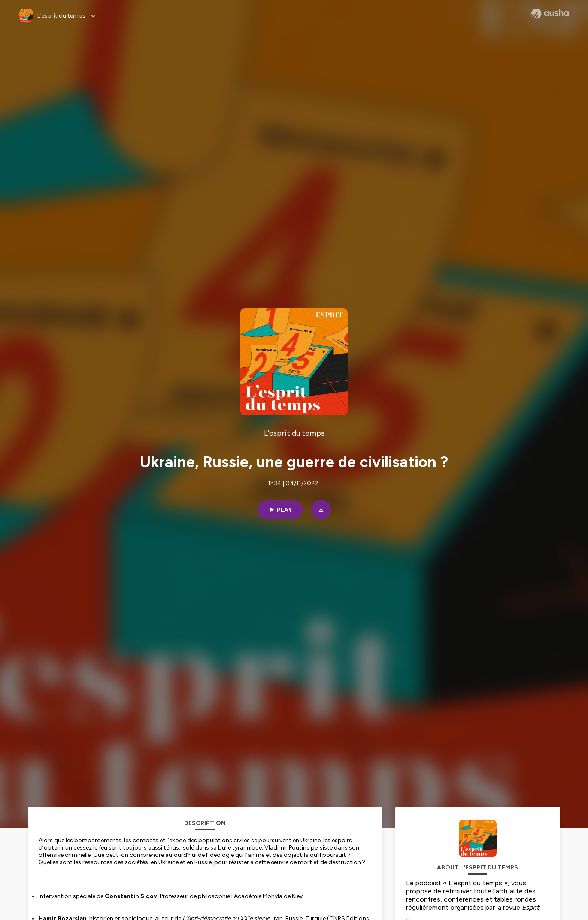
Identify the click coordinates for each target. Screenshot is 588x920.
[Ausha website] (550, 14)
